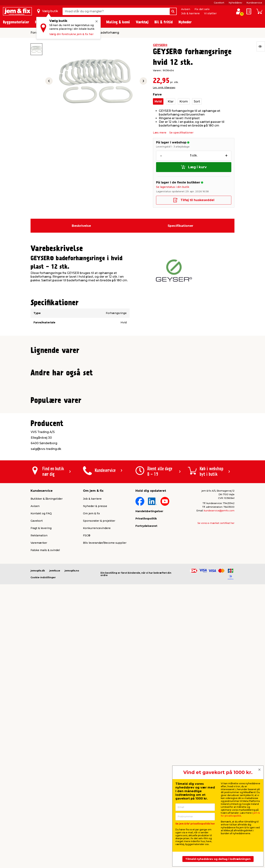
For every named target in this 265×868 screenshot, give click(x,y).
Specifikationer (180, 226)
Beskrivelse (81, 226)
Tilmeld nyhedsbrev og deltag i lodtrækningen (218, 859)
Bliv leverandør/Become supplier (105, 797)
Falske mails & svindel (45, 805)
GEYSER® (160, 45)
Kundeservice (254, 3)
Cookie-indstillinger (43, 832)
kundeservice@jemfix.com (219, 765)
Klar (171, 101)
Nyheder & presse (95, 761)
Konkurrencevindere (97, 783)
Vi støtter (210, 13)
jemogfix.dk (38, 825)
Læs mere (160, 133)
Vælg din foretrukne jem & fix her (71, 34)
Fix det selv (202, 9)
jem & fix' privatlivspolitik (240, 814)
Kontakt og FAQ (41, 768)
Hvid (158, 101)
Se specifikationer (181, 133)
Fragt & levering (41, 783)
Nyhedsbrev (235, 3)
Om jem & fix (91, 768)
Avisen (186, 9)
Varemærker (39, 797)
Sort (197, 101)
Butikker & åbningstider (47, 753)
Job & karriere (190, 13)
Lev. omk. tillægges (164, 87)
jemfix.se (55, 825)
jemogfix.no (72, 825)
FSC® (87, 790)
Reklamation (39, 790)
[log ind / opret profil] (239, 11)
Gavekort (219, 3)
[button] (129, 437)
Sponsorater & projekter (99, 775)
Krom (184, 101)
